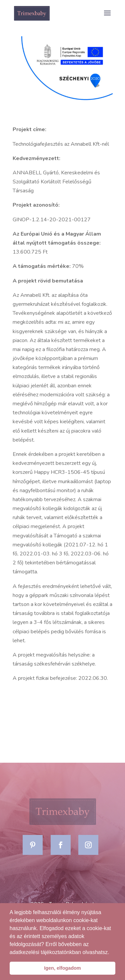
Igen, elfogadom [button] (62, 968)
